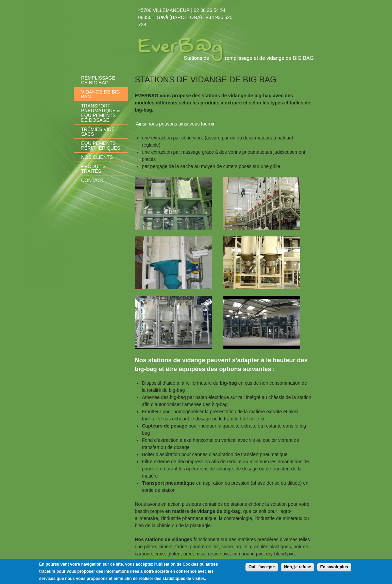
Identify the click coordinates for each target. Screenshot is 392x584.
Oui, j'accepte (262, 568)
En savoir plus (334, 568)
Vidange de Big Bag (101, 94)
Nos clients (97, 157)
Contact (93, 180)
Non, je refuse (297, 568)
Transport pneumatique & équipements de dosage (101, 113)
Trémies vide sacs (98, 132)
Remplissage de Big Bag (98, 80)
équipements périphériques (101, 146)
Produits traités (93, 169)
